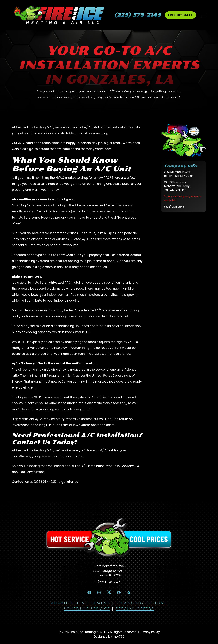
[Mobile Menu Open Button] (203, 15)
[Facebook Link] (87, 593)
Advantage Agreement (80, 604)
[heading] (136, 15)
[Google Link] (120, 593)
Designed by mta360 (109, 637)
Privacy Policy (150, 633)
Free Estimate (180, 15)
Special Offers (135, 610)
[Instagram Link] (98, 593)
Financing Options (141, 604)
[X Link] (109, 593)
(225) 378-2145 (175, 207)
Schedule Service (87, 610)
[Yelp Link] (131, 593)
